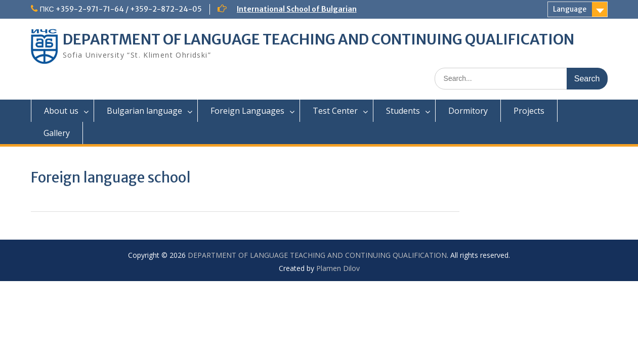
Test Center (335, 111)
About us (61, 111)
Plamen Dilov (338, 268)
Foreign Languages (247, 111)
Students (403, 111)
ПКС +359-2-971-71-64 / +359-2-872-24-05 (121, 9)
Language (570, 9)
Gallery (57, 133)
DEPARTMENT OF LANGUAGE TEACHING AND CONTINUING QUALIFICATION (318, 39)
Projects (529, 111)
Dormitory (468, 111)
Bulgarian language (144, 111)
